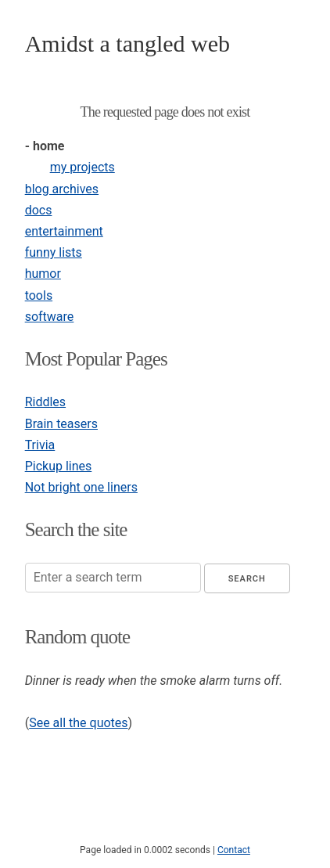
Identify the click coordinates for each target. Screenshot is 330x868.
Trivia (40, 445)
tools (39, 295)
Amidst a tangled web (127, 43)
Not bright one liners (81, 487)
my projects (82, 167)
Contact (234, 850)
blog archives (62, 189)
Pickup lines (59, 466)
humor (43, 274)
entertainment (64, 231)
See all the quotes (78, 723)
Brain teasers (61, 424)
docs (39, 210)
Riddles (45, 402)
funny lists (54, 252)
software (50, 317)
